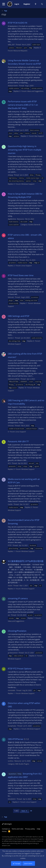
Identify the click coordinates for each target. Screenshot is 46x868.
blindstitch (12, 799)
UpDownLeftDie (14, 379)
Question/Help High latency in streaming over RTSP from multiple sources (25, 150)
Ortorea (11, 426)
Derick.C (11, 338)
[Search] (42, 4)
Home (4, 831)
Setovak (11, 297)
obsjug (10, 175)
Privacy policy (30, 829)
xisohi (10, 586)
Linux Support (27, 266)
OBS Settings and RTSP (19, 316)
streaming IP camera (18, 598)
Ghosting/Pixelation (17, 631)
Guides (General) (34, 225)
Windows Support (28, 184)
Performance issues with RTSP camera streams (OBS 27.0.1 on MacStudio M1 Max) (23, 105)
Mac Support (39, 136)
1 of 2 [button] (16, 811)
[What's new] (36, 4)
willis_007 (11, 45)
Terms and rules (17, 829)
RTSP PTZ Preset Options (20, 669)
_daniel (10, 130)
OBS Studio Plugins (22, 764)
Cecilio (10, 504)
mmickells (11, 690)
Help (39, 829)
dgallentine (12, 219)
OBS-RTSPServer (16, 739)
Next (25, 811)
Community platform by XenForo (21, 837)
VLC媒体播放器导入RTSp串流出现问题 (26, 561)
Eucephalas (12, 726)
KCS (9, 463)
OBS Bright (7, 824)
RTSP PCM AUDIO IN (18, 23)
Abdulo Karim (13, 86)
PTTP (10, 545)
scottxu (11, 761)
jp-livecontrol (13, 653)
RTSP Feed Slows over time (21, 275)
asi (9, 615)
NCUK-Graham (13, 260)
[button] (4, 4)
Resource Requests (20, 51)
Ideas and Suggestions (35, 91)
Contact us (6, 829)
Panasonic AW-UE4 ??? (18, 441)
